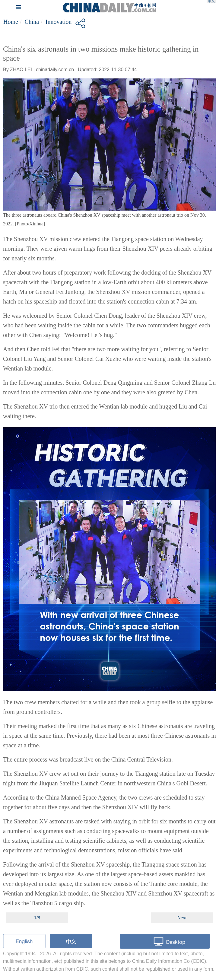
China (32, 22)
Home (11, 22)
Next (182, 918)
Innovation (59, 22)
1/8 (37, 918)
